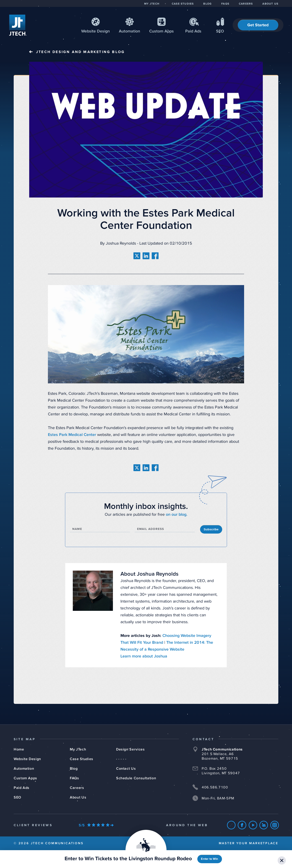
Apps (162, 31)
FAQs (74, 778)
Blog (74, 769)
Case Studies (82, 759)
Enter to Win (210, 859)
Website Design (27, 759)
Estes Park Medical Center (72, 435)
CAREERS (246, 4)
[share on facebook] (155, 256)
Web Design (95, 31)
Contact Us (126, 769)
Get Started (258, 25)
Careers (77, 788)
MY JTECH (152, 4)
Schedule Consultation (136, 778)
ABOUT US (270, 4)
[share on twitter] (137, 256)
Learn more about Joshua (144, 656)
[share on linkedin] (146, 256)
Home (19, 749)
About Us (78, 797)
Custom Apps (25, 778)
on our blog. (177, 515)
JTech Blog (80, 52)
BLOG (207, 4)
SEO (220, 31)
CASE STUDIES (183, 4)
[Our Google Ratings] (96, 825)
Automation (129, 31)
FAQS (225, 4)
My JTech (78, 749)
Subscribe (211, 529)
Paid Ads (193, 31)
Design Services (130, 749)
